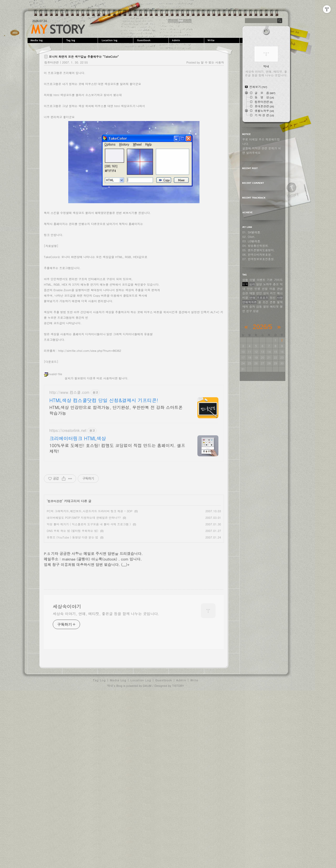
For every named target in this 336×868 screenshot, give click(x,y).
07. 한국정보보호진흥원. (259, 259)
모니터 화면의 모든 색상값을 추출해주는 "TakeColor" (84, 57)
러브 (273, 293)
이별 (253, 280)
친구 (249, 311)
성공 (256, 311)
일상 (259, 284)
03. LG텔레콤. (252, 241)
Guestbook (152, 40)
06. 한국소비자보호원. (257, 255)
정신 (273, 298)
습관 (245, 293)
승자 (252, 307)
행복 (245, 284)
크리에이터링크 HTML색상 (78, 538)
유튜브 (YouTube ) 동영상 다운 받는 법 (72, 637)
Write (222, 40)
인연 (250, 289)
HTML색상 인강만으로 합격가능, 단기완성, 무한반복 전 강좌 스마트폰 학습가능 (116, 510)
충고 (276, 284)
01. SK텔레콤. (252, 232)
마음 (272, 289)
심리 (252, 284)
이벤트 (261, 280)
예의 (245, 307)
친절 (265, 289)
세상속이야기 (58, 29)
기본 (270, 280)
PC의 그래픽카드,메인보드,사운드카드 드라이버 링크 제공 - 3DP (90, 611)
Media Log (118, 853)
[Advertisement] (134, 104)
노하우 (267, 284)
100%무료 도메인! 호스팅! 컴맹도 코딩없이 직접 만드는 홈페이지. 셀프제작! (117, 548)
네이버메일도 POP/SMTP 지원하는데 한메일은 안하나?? (84, 617)
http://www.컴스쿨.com (69, 492)
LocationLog (116, 40)
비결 (245, 298)
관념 (280, 289)
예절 (252, 293)
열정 (266, 307)
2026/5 (262, 327)
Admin (187, 40)
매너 (280, 293)
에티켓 (274, 307)
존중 (273, 302)
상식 (266, 293)
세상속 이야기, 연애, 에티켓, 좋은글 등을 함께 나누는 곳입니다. (106, 787)
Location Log (141, 853)
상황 (245, 280)
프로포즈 (262, 298)
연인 (259, 293)
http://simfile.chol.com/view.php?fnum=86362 (90, 424)
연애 (253, 298)
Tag (81, 40)
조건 (265, 302)
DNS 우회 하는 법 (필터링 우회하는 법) (72, 631)
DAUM (147, 859)
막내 (110, 859)
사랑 (280, 298)
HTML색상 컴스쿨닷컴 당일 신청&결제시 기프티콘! (104, 500)
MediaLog (45, 40)
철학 (280, 302)
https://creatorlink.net (68, 530)
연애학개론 (250, 302)
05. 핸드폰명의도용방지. (259, 250)
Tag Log (99, 853)
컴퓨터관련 (52, 62)
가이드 (278, 280)
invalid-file (53, 448)
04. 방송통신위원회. (256, 246)
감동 (259, 307)
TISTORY (178, 859)
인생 (257, 289)
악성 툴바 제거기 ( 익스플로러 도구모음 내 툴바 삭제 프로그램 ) (89, 624)
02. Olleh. (249, 237)
